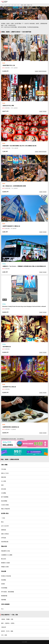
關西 (6, 5)
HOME (2, 5)
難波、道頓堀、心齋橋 (15, 5)
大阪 (9, 5)
